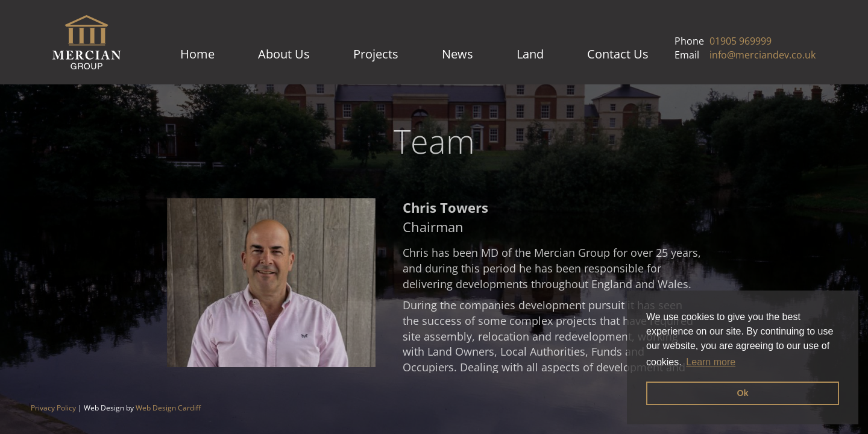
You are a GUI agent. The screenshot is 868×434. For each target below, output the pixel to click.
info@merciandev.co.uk (763, 55)
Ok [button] (742, 393)
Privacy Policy (53, 408)
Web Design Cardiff (168, 408)
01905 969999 (741, 41)
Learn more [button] (711, 362)
